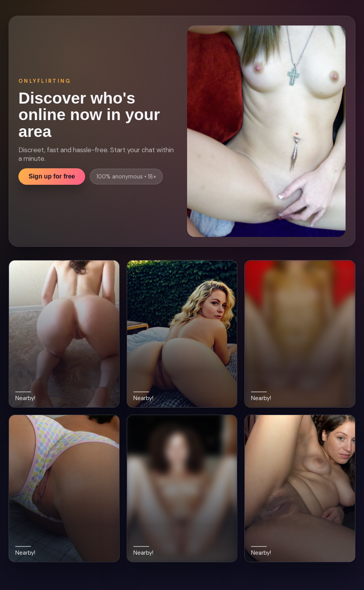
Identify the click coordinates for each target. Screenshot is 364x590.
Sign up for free (52, 176)
